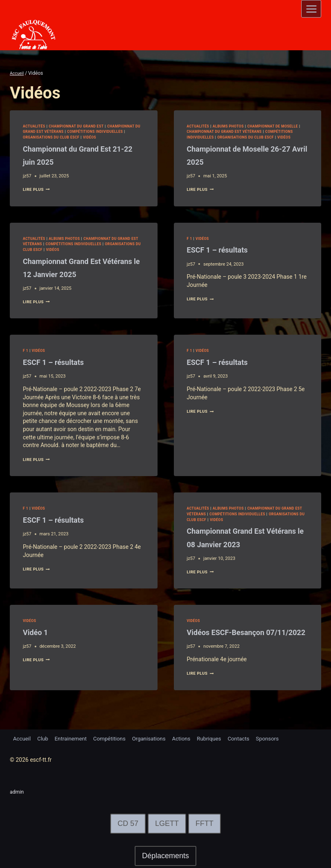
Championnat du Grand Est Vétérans (66, 131)
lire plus (38, 189)
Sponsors (281, 738)
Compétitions (115, 738)
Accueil (22, 738)
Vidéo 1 (39, 638)
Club (44, 738)
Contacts (251, 738)
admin (18, 792)
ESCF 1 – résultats (226, 255)
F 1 (190, 244)
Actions (190, 738)
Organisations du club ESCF (89, 137)
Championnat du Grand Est (83, 126)
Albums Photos (233, 126)
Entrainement (74, 738)
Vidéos (132, 137)
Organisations (157, 738)
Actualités (36, 126)
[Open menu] (311, 9)
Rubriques (220, 738)
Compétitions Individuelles (219, 137)
